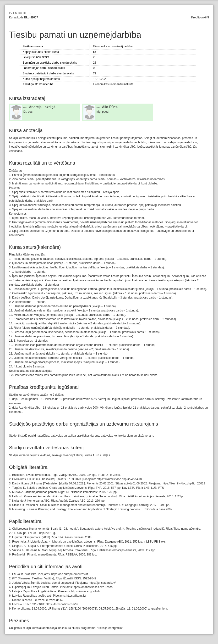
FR (30, 13)
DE (25, 13)
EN (15, 13)
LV (11, 13)
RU (20, 13)
